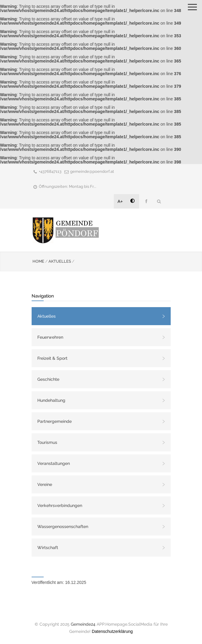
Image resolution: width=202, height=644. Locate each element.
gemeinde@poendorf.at (92, 171)
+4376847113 (50, 171)
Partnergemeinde (54, 421)
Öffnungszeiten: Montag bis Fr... (68, 186)
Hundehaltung (51, 400)
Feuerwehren (50, 337)
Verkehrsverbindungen (60, 505)
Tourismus (47, 442)
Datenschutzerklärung (112, 631)
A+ (120, 201)
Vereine (45, 484)
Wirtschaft (48, 548)
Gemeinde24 (83, 624)
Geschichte (48, 379)
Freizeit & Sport (52, 358)
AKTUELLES (60, 261)
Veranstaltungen (54, 463)
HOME (38, 261)
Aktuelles (47, 316)
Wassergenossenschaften (63, 526)
